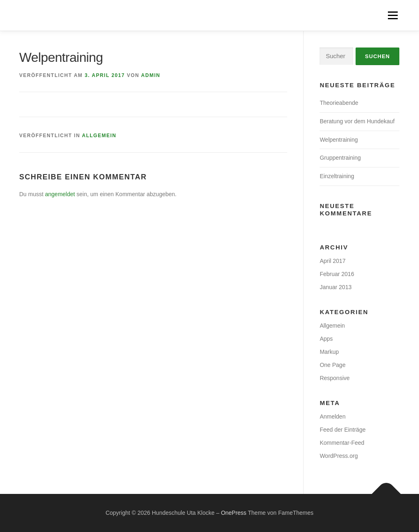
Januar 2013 (336, 287)
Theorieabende (339, 103)
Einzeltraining (337, 176)
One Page (332, 365)
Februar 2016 (337, 274)
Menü (393, 15)
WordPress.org (339, 456)
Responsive (335, 378)
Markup (329, 352)
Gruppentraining (340, 158)
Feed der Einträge (342, 430)
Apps (326, 339)
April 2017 (332, 261)
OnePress (234, 513)
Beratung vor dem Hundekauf (357, 121)
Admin (151, 75)
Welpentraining (339, 140)
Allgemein (99, 136)
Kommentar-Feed (342, 443)
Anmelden (332, 417)
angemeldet (60, 194)
